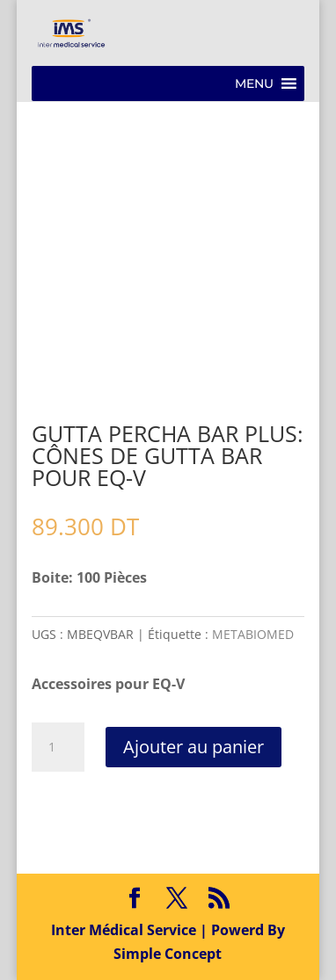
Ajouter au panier (194, 747)
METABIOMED (253, 634)
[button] (254, 83)
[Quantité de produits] (58, 747)
